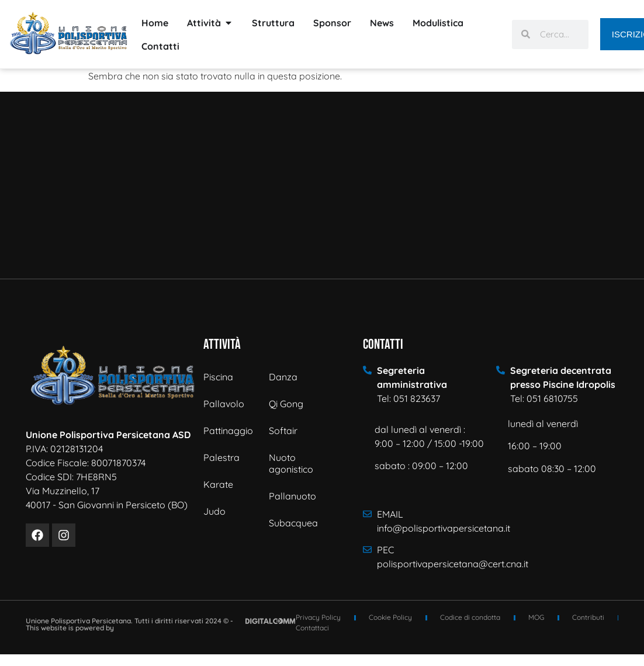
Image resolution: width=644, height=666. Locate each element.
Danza (283, 377)
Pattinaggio (228, 431)
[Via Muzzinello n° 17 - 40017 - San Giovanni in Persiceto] (322, 185)
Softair (283, 431)
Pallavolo (224, 404)
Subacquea (293, 523)
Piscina (218, 377)
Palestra (221, 457)
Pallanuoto (292, 496)
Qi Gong (286, 404)
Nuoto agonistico (291, 463)
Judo (214, 511)
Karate (218, 484)
